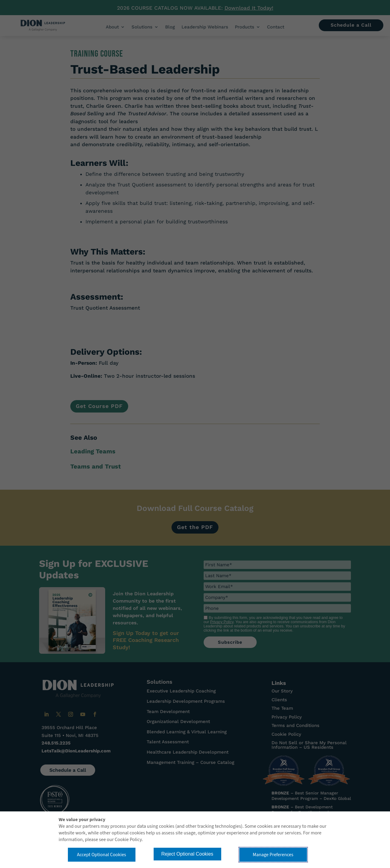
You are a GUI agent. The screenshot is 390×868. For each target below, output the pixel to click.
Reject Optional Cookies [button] (187, 854)
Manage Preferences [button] (273, 855)
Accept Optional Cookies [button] (102, 855)
